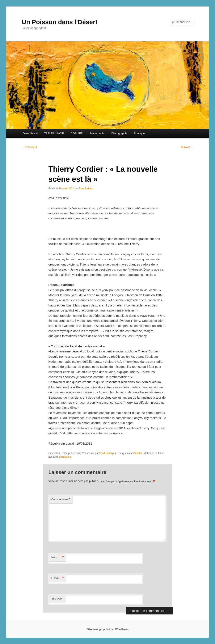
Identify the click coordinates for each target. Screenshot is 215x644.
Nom (58, 557)
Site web (56, 599)
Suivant (187, 147)
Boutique (139, 133)
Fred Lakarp (86, 188)
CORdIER (77, 133)
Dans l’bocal (30, 133)
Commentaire (61, 499)
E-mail (58, 578)
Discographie (119, 133)
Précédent (29, 147)
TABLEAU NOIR (54, 133)
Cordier (138, 453)
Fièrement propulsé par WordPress (107, 629)
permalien (65, 457)
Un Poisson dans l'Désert (60, 22)
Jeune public (97, 133)
